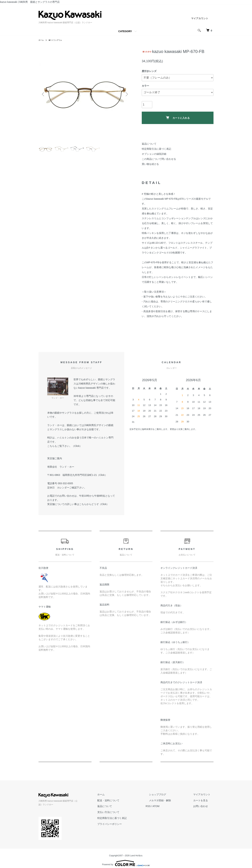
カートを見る (204, 800)
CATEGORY (125, 31)
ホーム (42, 40)
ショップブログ (167, 794)
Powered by (126, 860)
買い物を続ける (150, 164)
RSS (161, 806)
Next (126, 94)
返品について (149, 144)
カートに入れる (178, 118)
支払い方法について (124, 812)
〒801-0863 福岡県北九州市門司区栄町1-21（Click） (77, 475)
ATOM (169, 806)
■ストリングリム (58, 40)
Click (77, 446)
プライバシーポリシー (126, 824)
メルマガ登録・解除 (170, 800)
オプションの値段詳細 (154, 154)
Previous (44, 94)
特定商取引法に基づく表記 (156, 149)
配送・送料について (124, 800)
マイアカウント (200, 18)
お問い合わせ (204, 806)
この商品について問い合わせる (159, 159)
